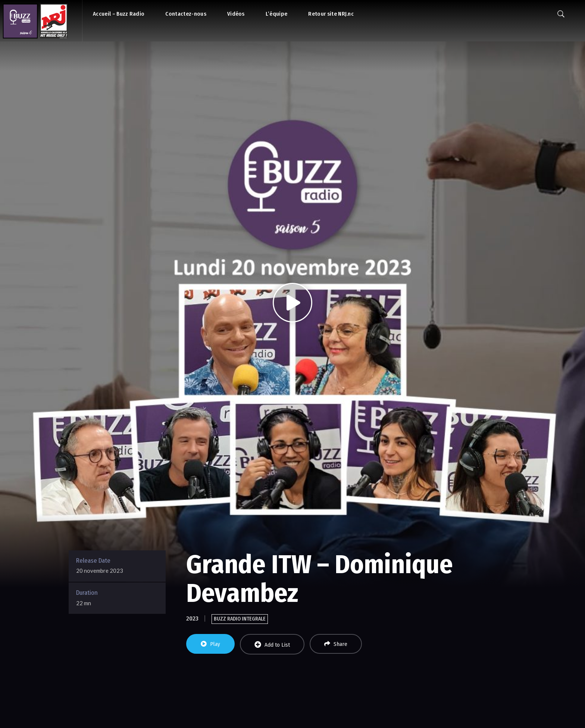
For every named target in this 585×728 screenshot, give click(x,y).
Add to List (272, 645)
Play (210, 644)
